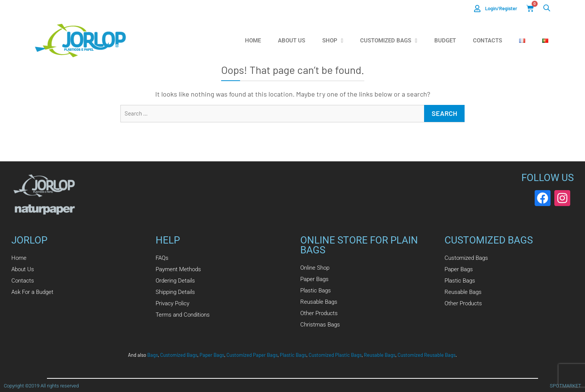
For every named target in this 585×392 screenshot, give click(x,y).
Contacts (487, 41)
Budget (445, 41)
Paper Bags (212, 355)
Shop (333, 41)
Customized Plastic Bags (335, 355)
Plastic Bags (293, 355)
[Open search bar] (547, 8)
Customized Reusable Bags (427, 355)
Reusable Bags (380, 355)
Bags (153, 355)
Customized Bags (388, 41)
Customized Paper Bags (252, 355)
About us (292, 41)
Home (253, 41)
